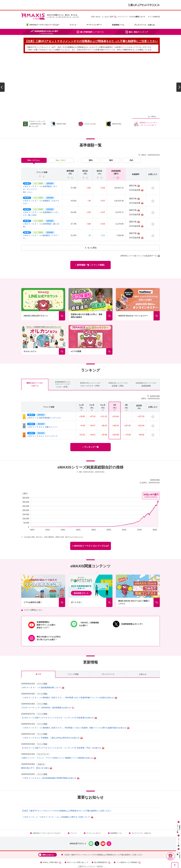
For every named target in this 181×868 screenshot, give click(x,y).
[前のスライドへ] (2, 82)
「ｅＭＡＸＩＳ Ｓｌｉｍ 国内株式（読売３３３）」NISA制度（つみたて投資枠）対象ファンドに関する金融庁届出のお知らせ (75, 717)
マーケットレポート (94, 25)
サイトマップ (123, 17)
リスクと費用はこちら (33, 599)
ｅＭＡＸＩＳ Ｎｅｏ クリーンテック (42, 425)
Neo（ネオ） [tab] (61, 150)
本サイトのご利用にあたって (78, 852)
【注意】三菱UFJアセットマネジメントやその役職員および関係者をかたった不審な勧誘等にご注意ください (66, 800)
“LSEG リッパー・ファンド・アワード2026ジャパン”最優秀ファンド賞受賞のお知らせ (59, 747)
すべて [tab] (38, 664)
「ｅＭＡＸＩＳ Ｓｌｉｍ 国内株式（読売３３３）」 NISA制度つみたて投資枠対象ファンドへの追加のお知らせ (69, 687)
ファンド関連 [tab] (73, 664)
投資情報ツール (118, 25)
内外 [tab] (131, 150)
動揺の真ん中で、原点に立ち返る (37, 757)
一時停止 (153, 106)
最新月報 (134, 175)
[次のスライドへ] (179, 82)
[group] (90, 82)
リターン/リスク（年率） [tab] (90, 374)
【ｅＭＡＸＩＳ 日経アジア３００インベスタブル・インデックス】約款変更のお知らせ (59, 707)
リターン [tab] (35, 374)
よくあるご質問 (109, 17)
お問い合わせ (96, 17)
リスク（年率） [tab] (63, 374)
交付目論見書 (136, 179)
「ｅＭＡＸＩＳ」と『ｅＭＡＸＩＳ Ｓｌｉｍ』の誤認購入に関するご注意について (57, 806)
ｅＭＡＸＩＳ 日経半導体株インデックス (44, 407)
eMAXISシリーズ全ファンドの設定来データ (140, 245)
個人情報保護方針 (102, 852)
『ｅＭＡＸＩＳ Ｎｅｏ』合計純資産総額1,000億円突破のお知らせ (50, 767)
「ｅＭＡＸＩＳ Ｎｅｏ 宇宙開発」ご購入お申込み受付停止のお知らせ (52, 727)
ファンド (73, 25)
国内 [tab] (91, 150)
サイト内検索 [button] (153, 17)
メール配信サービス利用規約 (128, 852)
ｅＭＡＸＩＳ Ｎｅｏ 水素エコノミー (42, 416)
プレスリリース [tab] (108, 664)
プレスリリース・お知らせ (144, 25)
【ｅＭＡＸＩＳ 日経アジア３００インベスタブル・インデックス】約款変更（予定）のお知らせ (63, 737)
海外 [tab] (111, 150)
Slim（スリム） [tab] (34, 150)
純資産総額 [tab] (146, 374)
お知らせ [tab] (143, 664)
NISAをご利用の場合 (52, 852)
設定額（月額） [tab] (118, 374)
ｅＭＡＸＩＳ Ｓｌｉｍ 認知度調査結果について (43, 677)
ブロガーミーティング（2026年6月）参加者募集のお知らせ (48, 697)
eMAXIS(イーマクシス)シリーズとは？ (47, 822)
